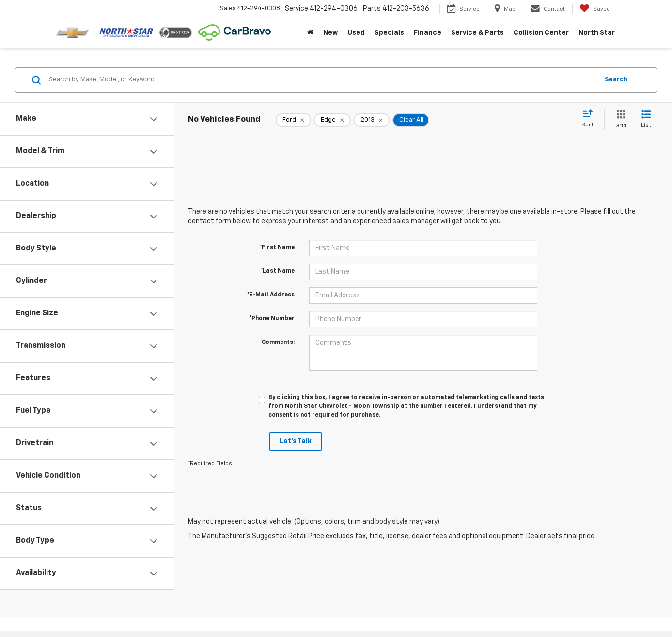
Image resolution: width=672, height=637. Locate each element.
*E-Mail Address (271, 295)
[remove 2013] (372, 120)
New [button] (330, 33)
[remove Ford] (293, 120)
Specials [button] (389, 33)
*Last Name (278, 271)
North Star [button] (597, 33)
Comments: (278, 342)
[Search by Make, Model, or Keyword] (322, 80)
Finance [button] (428, 33)
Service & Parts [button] (477, 33)
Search (616, 80)
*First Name (277, 248)
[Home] (310, 33)
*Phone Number (272, 319)
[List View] (646, 120)
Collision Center (541, 33)
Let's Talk (296, 441)
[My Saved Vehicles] (595, 9)
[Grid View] (619, 120)
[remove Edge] (332, 120)
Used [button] (356, 33)
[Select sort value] (590, 119)
